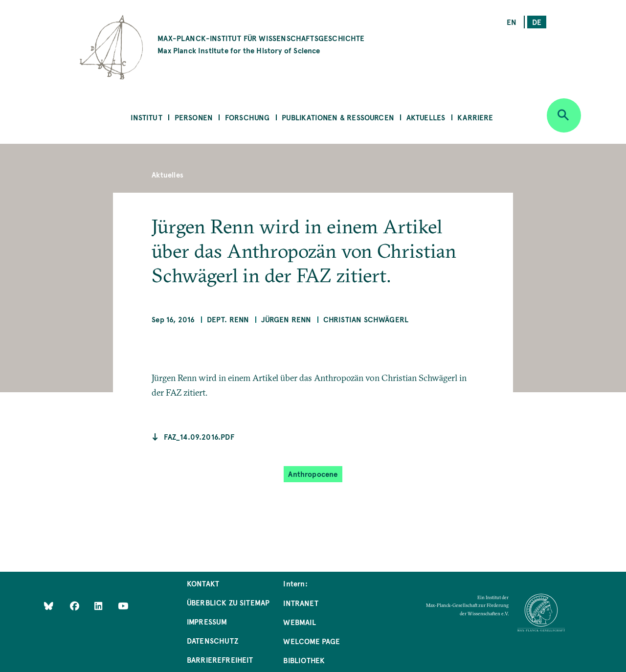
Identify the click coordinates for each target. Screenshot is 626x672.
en (512, 22)
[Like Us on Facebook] (76, 606)
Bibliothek (304, 660)
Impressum (207, 621)
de (537, 22)
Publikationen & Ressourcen (338, 117)
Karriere (475, 117)
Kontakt (203, 583)
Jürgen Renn (286, 319)
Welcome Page (312, 641)
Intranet (301, 603)
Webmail (299, 622)
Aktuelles (426, 117)
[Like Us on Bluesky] (49, 606)
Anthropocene (313, 474)
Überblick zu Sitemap (228, 602)
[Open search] (564, 115)
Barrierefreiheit (220, 660)
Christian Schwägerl (366, 319)
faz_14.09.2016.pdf (199, 437)
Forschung (247, 117)
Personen (194, 117)
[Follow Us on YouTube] (123, 606)
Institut (146, 117)
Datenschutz (212, 640)
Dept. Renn (228, 319)
